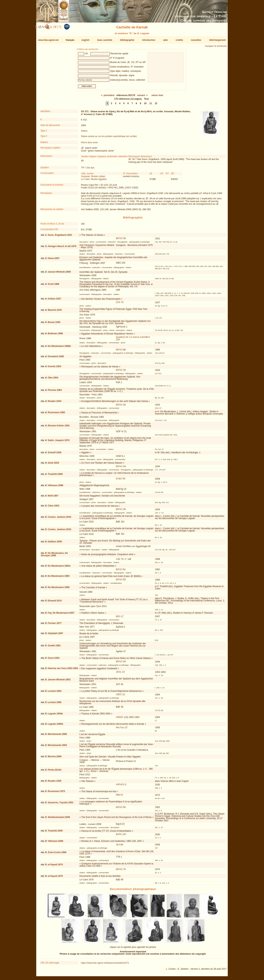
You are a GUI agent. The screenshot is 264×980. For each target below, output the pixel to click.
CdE (118, 561)
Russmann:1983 (56, 414)
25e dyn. (91, 169)
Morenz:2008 (55, 758)
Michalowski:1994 (57, 747)
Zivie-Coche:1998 (57, 854)
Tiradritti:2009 (55, 476)
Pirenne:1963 (55, 392)
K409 (90, 197)
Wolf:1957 (53, 497)
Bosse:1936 (54, 324)
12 (156, 105)
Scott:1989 (53, 286)
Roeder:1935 (54, 782)
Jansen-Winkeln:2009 (59, 273)
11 (150, 105)
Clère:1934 (53, 507)
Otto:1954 (53, 379)
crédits (179, 40)
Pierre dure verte (89, 144)
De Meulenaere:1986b (59, 348)
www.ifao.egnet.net (48, 40)
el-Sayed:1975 (55, 878)
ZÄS (118, 304)
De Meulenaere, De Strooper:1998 (54, 556)
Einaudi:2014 (55, 602)
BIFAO (119, 240)
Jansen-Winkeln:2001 (59, 681)
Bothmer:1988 (55, 335)
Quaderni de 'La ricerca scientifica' (133, 339)
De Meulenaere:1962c (59, 567)
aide (165, 40)
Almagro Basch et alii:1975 (62, 248)
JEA (118, 846)
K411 (98, 197)
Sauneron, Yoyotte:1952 (60, 804)
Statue (84, 132)
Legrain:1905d (55, 725)
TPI (83, 169)
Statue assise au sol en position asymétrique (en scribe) (109, 138)
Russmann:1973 (56, 793)
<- (108, 97)
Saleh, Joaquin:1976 (58, 442)
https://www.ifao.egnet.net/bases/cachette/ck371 (105, 964)
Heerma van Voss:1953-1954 (63, 670)
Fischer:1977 (55, 625)
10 (145, 105)
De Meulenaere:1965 (58, 578)
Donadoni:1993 (56, 358)
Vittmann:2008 (55, 843)
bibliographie (127, 40)
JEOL (119, 673)
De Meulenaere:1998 (58, 589)
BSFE (119, 836)
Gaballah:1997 (55, 635)
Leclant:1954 (55, 692)
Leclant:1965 (55, 704)
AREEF (120, 719)
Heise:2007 (54, 260)
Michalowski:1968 (57, 736)
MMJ (118, 796)
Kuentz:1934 (54, 368)
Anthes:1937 (54, 300)
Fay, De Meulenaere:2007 (61, 614)
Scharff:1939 (54, 454)
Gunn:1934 (54, 659)
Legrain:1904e (55, 715)
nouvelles (196, 40)
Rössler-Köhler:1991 (59, 427)
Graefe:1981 (54, 647)
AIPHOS (120, 786)
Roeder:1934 (54, 403)
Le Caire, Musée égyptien (94, 181)
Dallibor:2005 (55, 543)
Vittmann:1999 (55, 487)
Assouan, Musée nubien (93, 178)
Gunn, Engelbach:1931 (60, 236)
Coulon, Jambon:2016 (59, 518)
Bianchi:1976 (55, 312)
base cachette (105, 40)
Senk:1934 (53, 464)
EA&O (119, 480)
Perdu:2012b (54, 771)
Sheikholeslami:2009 (59, 819)
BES (118, 618)
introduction (149, 40)
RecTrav (120, 729)
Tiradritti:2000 (55, 832)
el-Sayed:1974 (55, 866)
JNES (119, 696)
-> (142, 97)
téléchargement (218, 40)
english (85, 40)
